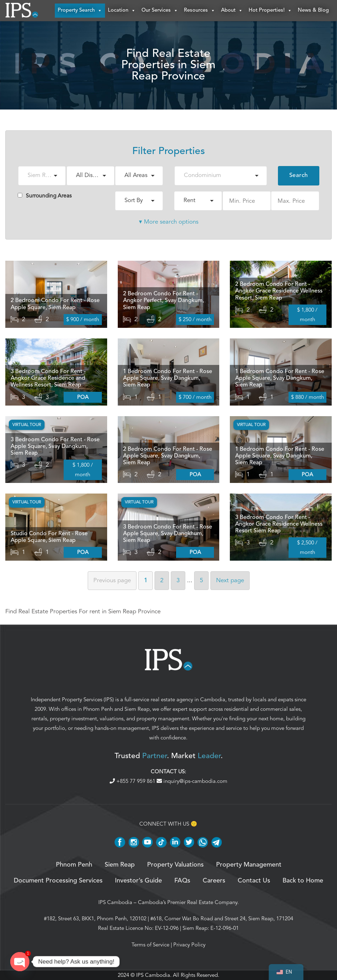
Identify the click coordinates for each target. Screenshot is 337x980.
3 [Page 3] (178, 580)
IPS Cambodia (115, 902)
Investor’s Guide (138, 881)
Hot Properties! (270, 11)
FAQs (182, 881)
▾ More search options (169, 222)
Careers (214, 881)
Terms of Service (150, 945)
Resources (200, 11)
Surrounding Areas (45, 196)
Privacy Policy (189, 945)
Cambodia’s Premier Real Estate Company (188, 902)
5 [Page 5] (201, 580)
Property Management (249, 865)
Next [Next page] (230, 580)
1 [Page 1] (146, 580)
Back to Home (303, 881)
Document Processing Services (58, 881)
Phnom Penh (98, 709)
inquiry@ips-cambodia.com (192, 781)
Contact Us (254, 881)
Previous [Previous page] (112, 580)
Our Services (160, 11)
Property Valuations (175, 865)
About (232, 11)
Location (122, 11)
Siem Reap (137, 709)
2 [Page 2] (162, 580)
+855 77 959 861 (133, 781)
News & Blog (313, 10)
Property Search (80, 11)
